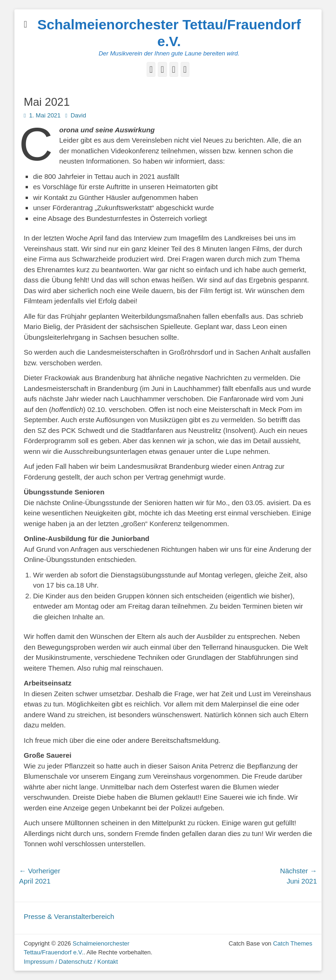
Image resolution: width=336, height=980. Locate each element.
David (78, 115)
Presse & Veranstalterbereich (69, 916)
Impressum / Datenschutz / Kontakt (71, 962)
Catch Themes (293, 943)
